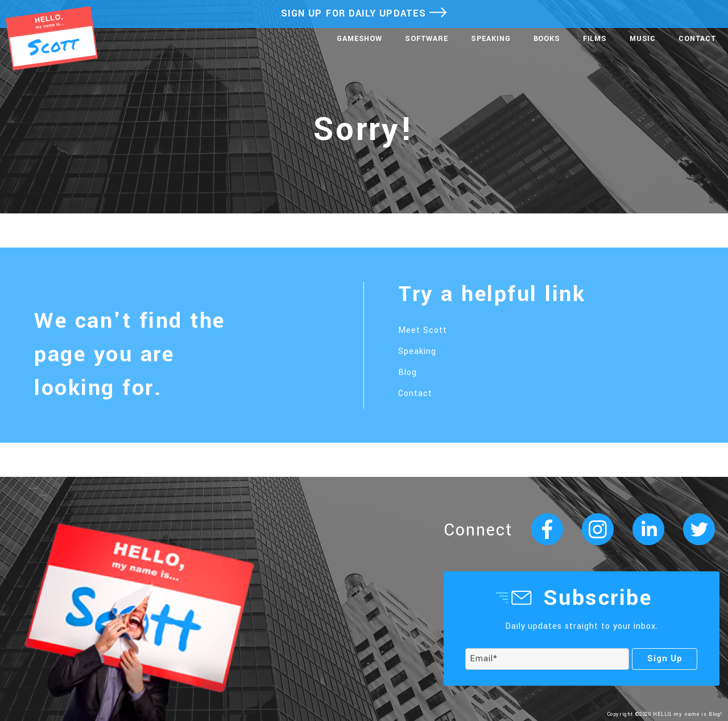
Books (547, 39)
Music (643, 39)
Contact (698, 39)
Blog (408, 372)
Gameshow (359, 39)
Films (595, 39)
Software (427, 39)
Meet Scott (423, 330)
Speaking (491, 39)
